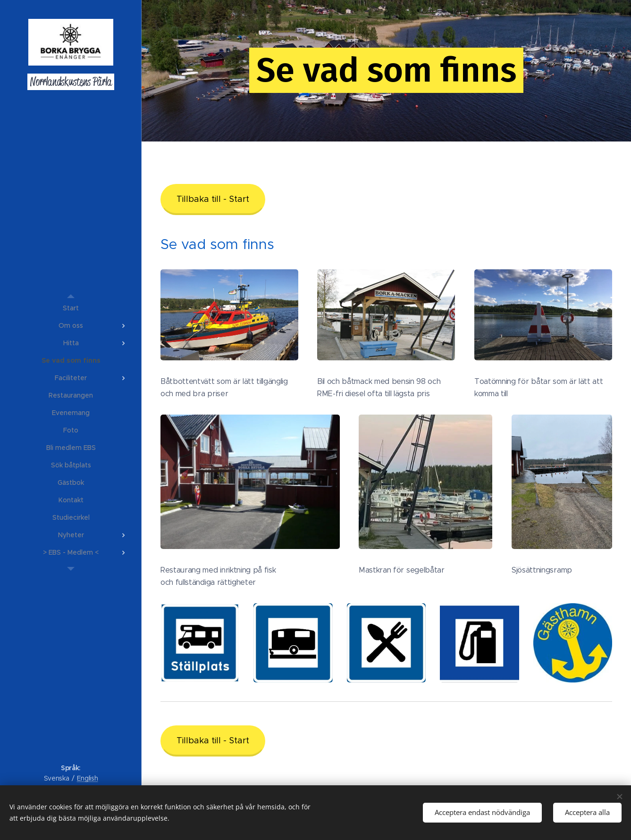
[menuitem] (71, 308)
